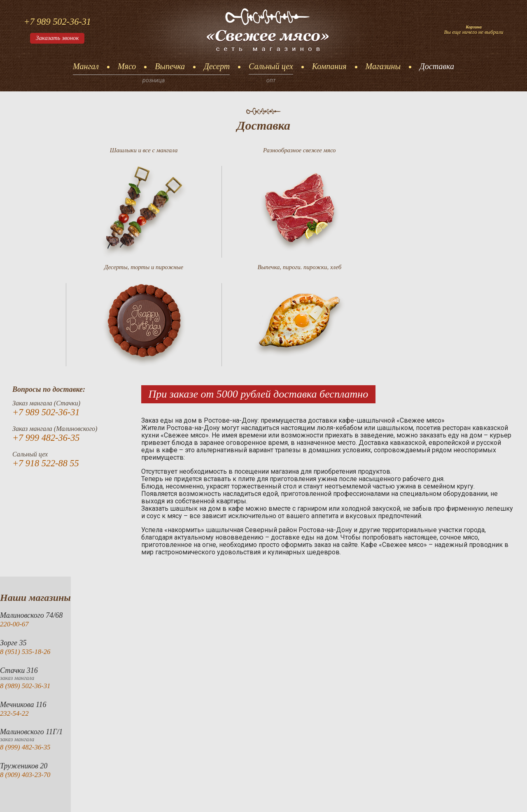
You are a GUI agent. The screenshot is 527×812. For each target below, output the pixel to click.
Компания (329, 66)
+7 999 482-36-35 (49, 332)
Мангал (86, 66)
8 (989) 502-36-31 (27, 579)
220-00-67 (15, 518)
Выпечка (170, 66)
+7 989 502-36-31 (60, 21)
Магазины (383, 66)
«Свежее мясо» (80, 794)
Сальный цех (271, 66)
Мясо (127, 66)
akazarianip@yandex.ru (274, 794)
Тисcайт (501, 794)
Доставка (437, 66)
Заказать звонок (60, 39)
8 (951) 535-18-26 (27, 545)
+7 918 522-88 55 (48, 358)
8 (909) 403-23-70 (27, 668)
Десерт (217, 66)
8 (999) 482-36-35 (27, 641)
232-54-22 (15, 607)
